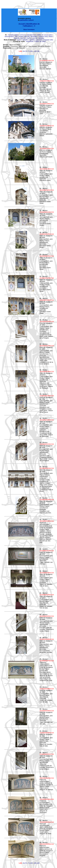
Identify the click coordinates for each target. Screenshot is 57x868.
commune (23, 35)
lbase (51, 36)
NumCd (23, 38)
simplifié (25, 40)
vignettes (32, 40)
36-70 (25, 51)
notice (19, 40)
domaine (41, 38)
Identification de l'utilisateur (31, 25)
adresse (27, 36)
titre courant (19, 36)
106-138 (37, 51)
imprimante (30, 41)
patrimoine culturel (27, 20)
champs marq (43, 36)
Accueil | (22, 24)
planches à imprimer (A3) (45, 40)
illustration (34, 36)
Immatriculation (13, 35)
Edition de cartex (40, 41)
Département (32, 35)
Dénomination (9, 36)
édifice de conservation (45, 35)
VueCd (29, 38)
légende (16, 38)
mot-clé (35, 38)
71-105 (30, 51)
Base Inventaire (29, 30)
